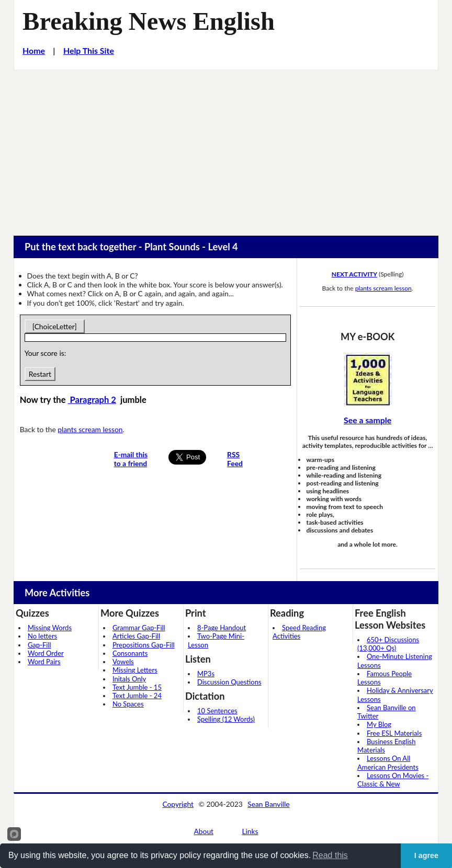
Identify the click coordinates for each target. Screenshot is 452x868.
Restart (40, 374)
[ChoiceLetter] (55, 326)
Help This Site (89, 50)
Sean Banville (268, 804)
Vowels (123, 662)
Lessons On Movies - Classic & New (393, 780)
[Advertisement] (226, 148)
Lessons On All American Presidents (388, 762)
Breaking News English (149, 21)
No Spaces (128, 704)
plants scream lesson (90, 429)
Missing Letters (135, 670)
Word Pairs (44, 662)
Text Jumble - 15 (137, 687)
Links (250, 831)
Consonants (130, 653)
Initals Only (129, 679)
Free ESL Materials (394, 733)
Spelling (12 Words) (226, 719)
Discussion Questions (229, 682)
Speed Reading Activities (299, 632)
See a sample (368, 420)
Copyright (178, 804)
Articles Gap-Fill (136, 636)
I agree (426, 855)
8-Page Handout (222, 628)
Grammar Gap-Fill (139, 628)
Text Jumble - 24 (137, 696)
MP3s (206, 674)
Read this (330, 855)
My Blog (379, 724)
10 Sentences (217, 711)
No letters (42, 636)
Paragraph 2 (92, 400)
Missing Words (50, 628)
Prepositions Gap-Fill (144, 645)
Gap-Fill (39, 645)
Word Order (46, 653)
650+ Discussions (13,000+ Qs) (388, 644)
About (204, 831)
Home (34, 50)
